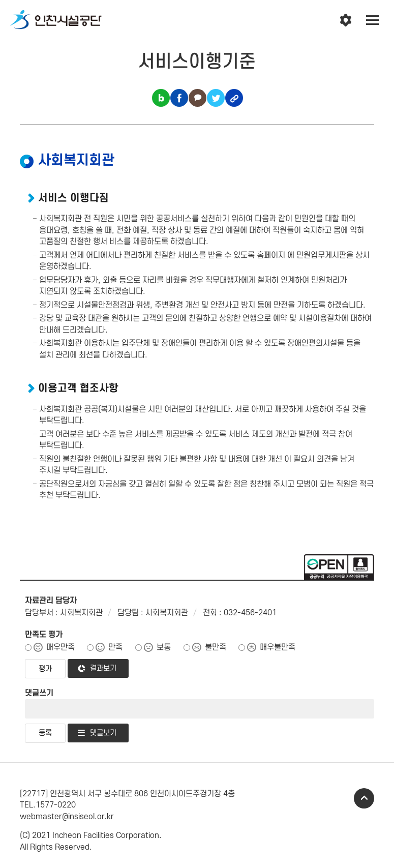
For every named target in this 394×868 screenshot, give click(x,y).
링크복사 (234, 98)
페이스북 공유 (179, 98)
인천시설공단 (56, 20)
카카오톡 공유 (198, 98)
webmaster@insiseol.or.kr (67, 817)
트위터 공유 (216, 98)
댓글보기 (103, 733)
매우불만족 (278, 647)
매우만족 (60, 647)
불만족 (216, 647)
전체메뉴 (373, 20)
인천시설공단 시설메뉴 (346, 20)
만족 (115, 647)
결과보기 (103, 668)
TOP (364, 798)
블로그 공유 (161, 98)
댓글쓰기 (39, 693)
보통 (164, 647)
